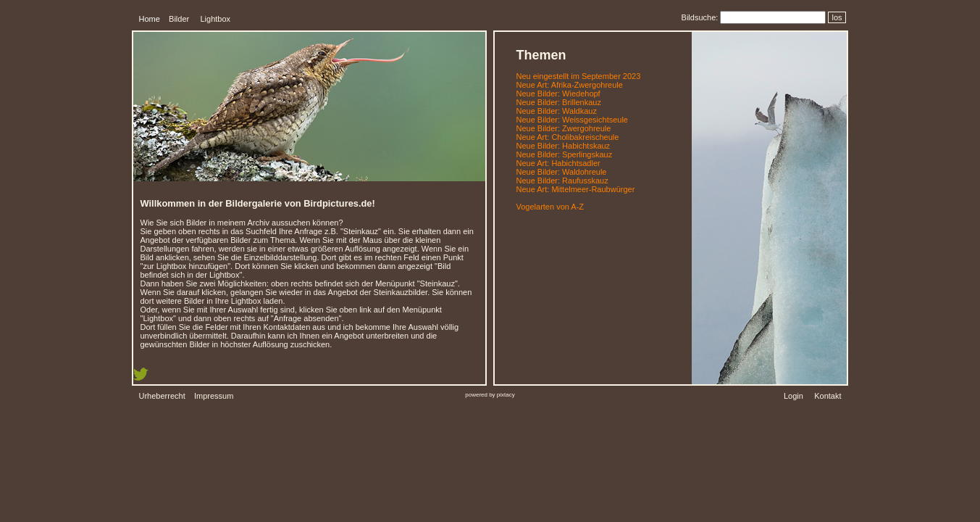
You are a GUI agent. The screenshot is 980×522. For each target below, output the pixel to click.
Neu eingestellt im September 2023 (579, 76)
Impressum (214, 396)
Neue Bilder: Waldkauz (557, 111)
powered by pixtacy (490, 395)
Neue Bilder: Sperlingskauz (565, 154)
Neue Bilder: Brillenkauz (559, 102)
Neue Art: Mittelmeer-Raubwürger (576, 189)
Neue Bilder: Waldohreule (562, 172)
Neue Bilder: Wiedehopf (558, 94)
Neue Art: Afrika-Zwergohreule (570, 85)
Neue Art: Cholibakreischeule (568, 137)
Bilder (179, 19)
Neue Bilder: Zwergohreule (564, 128)
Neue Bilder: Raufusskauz (562, 181)
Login (793, 396)
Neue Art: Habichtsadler (558, 163)
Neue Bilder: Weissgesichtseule (572, 120)
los (837, 17)
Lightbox (215, 19)
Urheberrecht (162, 396)
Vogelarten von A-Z (550, 207)
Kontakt (828, 396)
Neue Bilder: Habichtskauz (564, 146)
